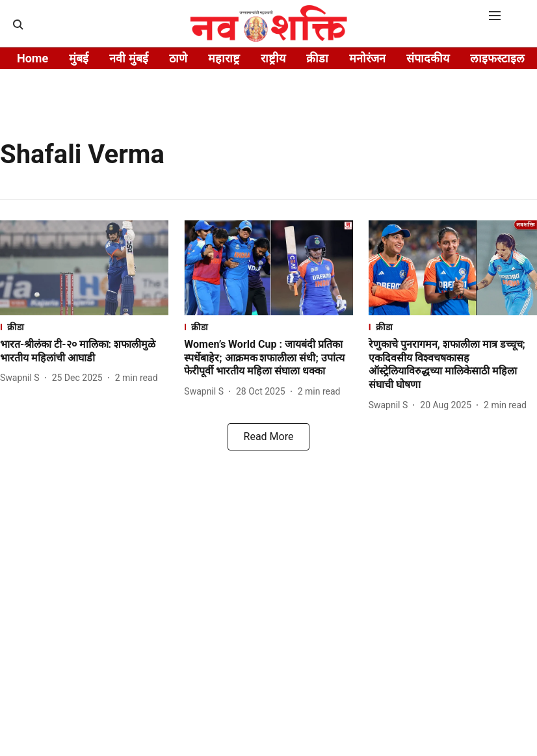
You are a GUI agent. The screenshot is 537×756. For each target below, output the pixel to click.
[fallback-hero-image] (84, 268)
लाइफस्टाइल (497, 58)
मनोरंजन (367, 58)
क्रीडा (317, 58)
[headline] (84, 352)
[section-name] (84, 327)
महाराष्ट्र (224, 58)
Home (33, 58)
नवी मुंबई (128, 58)
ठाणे (178, 58)
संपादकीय (428, 58)
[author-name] (22, 378)
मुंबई (79, 58)
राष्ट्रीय (273, 58)
